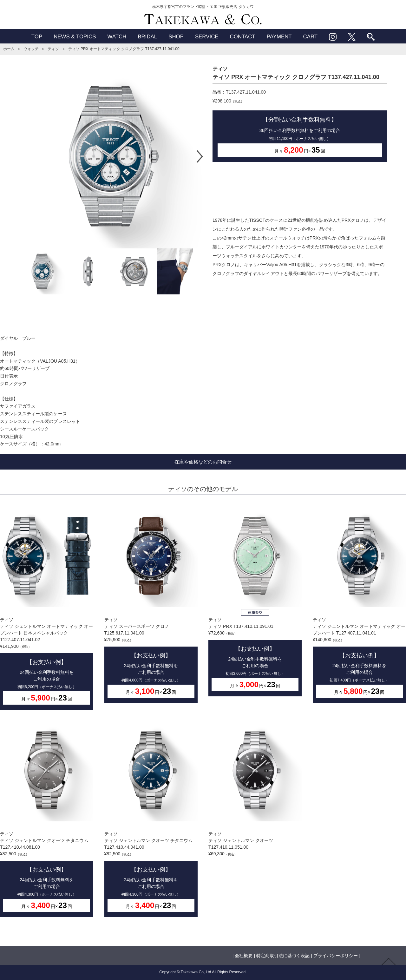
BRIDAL (147, 37)
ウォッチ (31, 49)
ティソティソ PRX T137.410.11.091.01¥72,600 (255, 601)
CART (311, 37)
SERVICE (207, 37)
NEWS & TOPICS (75, 37)
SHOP (176, 37)
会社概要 (244, 956)
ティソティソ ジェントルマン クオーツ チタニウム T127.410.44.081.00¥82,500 (47, 818)
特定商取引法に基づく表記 (283, 956)
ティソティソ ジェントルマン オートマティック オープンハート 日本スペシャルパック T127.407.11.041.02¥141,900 (47, 607)
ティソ (53, 49)
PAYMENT (279, 37)
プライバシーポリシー (336, 956)
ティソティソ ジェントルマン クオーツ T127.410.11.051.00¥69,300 (255, 788)
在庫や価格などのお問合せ (203, 462)
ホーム (9, 49)
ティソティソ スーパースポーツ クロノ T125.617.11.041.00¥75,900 (151, 604)
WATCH (117, 37)
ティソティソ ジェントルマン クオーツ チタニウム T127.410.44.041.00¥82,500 (151, 818)
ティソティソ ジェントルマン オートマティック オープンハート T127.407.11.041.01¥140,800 (359, 604)
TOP (37, 37)
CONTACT (243, 37)
